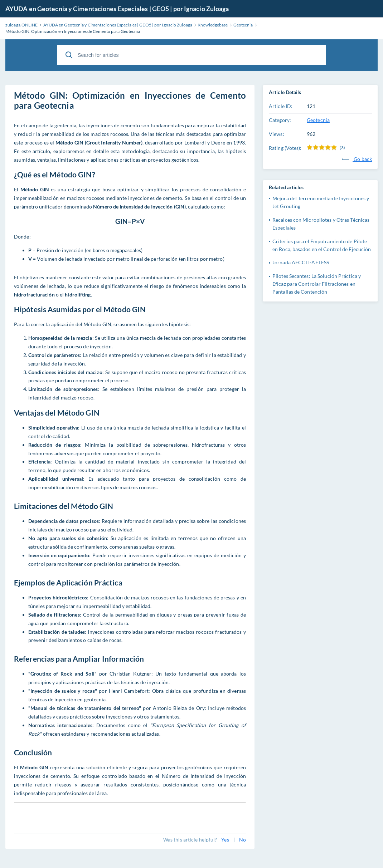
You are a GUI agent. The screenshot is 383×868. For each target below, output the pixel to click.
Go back (357, 159)
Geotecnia (318, 120)
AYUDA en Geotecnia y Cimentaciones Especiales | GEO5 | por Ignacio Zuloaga (117, 9)
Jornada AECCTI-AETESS (301, 262)
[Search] (69, 55)
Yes (225, 840)
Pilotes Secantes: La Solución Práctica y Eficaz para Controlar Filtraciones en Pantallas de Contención (317, 284)
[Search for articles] (191, 55)
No (243, 840)
